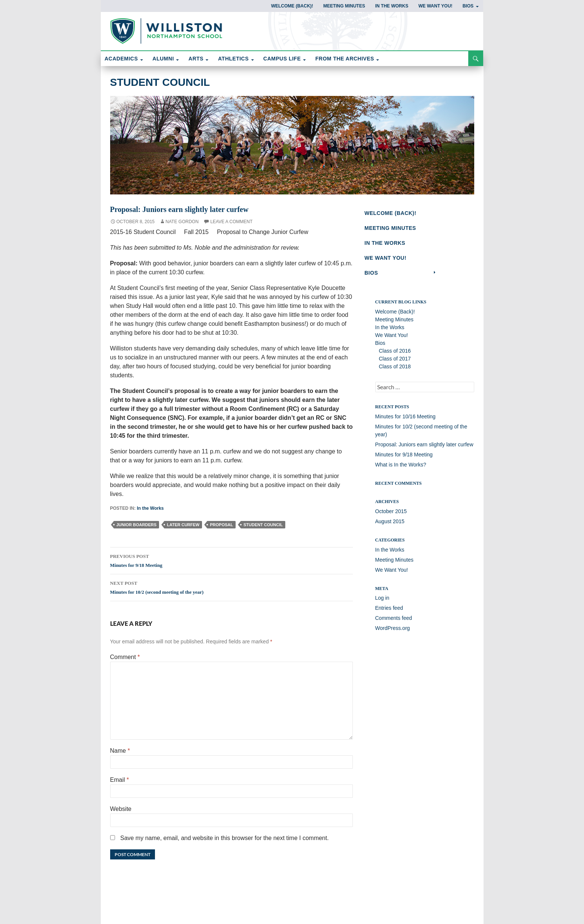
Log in (382, 602)
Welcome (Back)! (292, 6)
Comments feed (394, 622)
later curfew (183, 525)
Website (121, 809)
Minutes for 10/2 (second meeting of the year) (232, 587)
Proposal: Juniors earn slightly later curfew (424, 448)
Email (120, 780)
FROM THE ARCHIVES (345, 59)
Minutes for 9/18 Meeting (232, 560)
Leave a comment (231, 222)
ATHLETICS (233, 59)
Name (120, 751)
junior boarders (137, 525)
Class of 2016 (395, 355)
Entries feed (389, 612)
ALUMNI (163, 59)
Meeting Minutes (344, 6)
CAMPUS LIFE (282, 59)
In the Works (392, 6)
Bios (468, 6)
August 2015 (390, 525)
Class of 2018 (395, 370)
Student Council (160, 82)
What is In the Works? (401, 468)
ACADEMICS (121, 59)
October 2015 (391, 515)
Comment (125, 657)
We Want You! (435, 6)
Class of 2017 (395, 362)
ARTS (196, 59)
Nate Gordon (182, 222)
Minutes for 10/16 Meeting (406, 420)
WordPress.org (393, 632)
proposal (221, 525)
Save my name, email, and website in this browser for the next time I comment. (224, 838)
